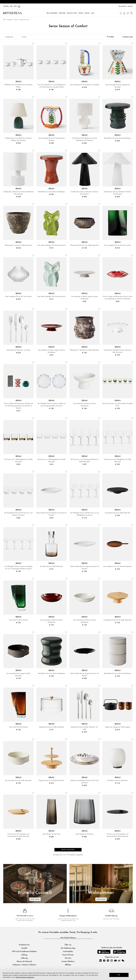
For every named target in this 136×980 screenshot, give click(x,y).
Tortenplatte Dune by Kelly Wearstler (118, 513)
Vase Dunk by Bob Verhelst (18, 620)
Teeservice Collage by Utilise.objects (118, 727)
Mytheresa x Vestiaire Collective (24, 965)
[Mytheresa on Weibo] (119, 961)
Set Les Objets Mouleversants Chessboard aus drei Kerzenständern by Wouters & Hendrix (18, 406)
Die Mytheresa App (68, 948)
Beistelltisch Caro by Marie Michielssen (51, 192)
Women (6, 6)
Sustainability (68, 951)
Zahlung (24, 955)
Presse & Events (68, 955)
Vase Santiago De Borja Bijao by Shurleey (84, 85)
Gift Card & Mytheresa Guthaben (24, 951)
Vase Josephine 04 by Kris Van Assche (18, 296)
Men (11, 6)
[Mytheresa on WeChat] (123, 961)
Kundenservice (24, 945)
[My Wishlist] (128, 13)
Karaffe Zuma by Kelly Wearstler (51, 566)
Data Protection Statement (25, 977)
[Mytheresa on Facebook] (104, 961)
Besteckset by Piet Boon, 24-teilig (18, 350)
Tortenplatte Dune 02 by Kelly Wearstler (118, 620)
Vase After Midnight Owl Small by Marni (52, 245)
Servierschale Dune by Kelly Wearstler (18, 780)
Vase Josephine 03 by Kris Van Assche (118, 245)
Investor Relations (68, 961)
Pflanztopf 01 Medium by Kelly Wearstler (85, 350)
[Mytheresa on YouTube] (115, 961)
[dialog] (68, 975)
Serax (16, 20)
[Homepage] (12, 13)
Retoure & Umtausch (24, 961)
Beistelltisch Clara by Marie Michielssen (118, 138)
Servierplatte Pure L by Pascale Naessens (118, 566)
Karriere (68, 958)
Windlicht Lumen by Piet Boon (118, 780)
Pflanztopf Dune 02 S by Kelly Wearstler (85, 245)
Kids (15, 6)
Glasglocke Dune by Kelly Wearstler (51, 727)
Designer (10, 20)
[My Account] (124, 13)
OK (119, 975)
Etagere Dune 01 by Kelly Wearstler (51, 780)
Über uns (68, 945)
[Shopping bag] (131, 13)
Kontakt (24, 948)
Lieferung (24, 958)
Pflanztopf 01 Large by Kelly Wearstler (18, 245)
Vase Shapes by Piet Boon (52, 834)
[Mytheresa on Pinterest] (108, 961)
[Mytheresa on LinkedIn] (100, 961)
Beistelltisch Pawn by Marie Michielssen (51, 673)
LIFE (19, 6)
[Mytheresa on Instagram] (112, 961)
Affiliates (68, 965)
